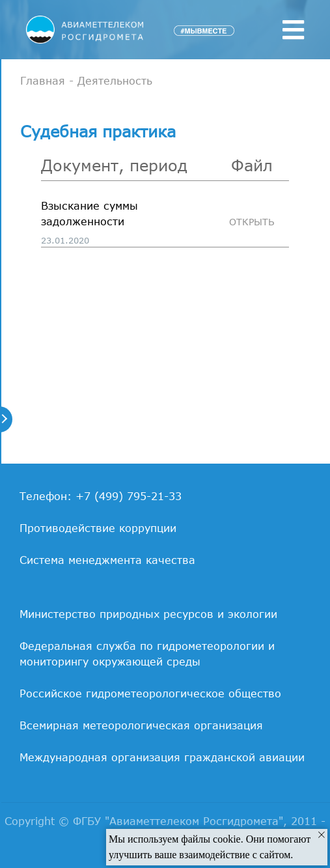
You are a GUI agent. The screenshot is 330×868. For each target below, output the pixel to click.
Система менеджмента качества (107, 560)
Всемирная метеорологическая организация (141, 725)
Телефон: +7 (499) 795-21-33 (101, 496)
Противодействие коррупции (98, 528)
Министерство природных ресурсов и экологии (148, 614)
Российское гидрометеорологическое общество (150, 693)
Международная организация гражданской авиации (162, 757)
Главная (43, 81)
